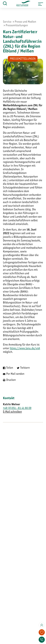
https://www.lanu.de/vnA (25, 348)
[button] (41, 4)
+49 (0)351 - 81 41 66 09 (17, 408)
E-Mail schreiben (12, 412)
